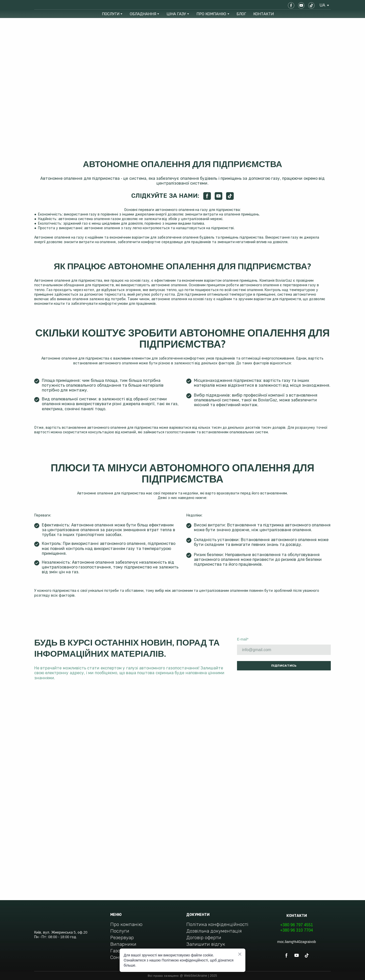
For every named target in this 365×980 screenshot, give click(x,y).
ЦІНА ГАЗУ (176, 14)
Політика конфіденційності (217, 924)
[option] (322, 5)
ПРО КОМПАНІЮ (211, 14)
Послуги (120, 931)
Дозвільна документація (214, 931)
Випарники (123, 944)
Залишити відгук (206, 944)
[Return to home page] (52, 5)
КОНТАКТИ (263, 14)
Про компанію (126, 924)
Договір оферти (204, 938)
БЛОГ (241, 14)
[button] (291, 5)
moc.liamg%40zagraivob (297, 942)
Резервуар (122, 938)
